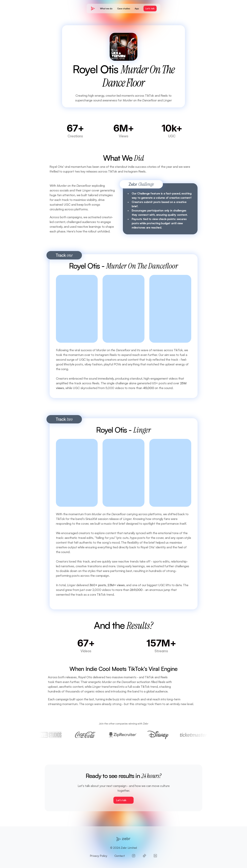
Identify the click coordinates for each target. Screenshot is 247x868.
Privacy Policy (99, 856)
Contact (119, 856)
